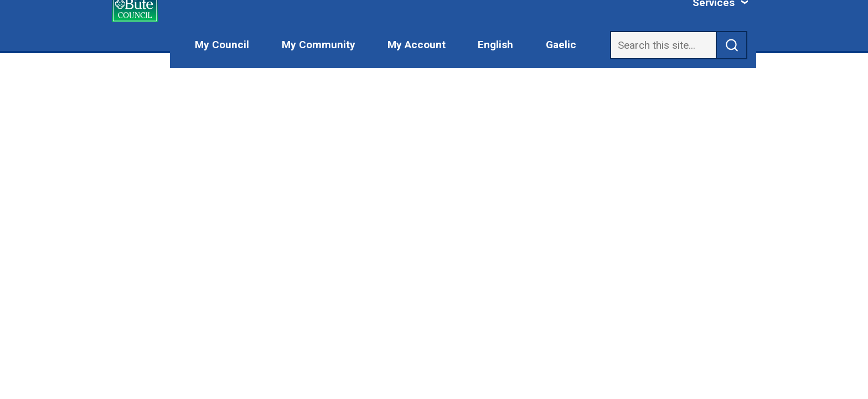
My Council (222, 45)
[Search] (663, 45)
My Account (417, 45)
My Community (319, 45)
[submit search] (732, 45)
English (495, 45)
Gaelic (561, 45)
